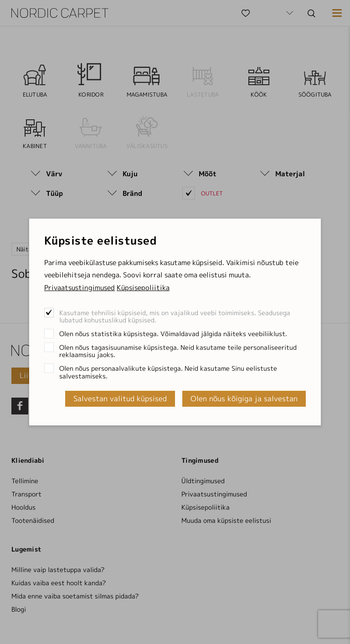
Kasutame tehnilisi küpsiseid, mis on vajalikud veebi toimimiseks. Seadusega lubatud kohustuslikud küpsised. (175, 317)
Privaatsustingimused (80, 288)
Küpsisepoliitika (143, 288)
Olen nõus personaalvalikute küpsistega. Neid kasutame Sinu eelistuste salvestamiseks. (168, 372)
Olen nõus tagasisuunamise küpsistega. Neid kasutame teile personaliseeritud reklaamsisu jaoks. (178, 351)
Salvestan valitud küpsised (120, 399)
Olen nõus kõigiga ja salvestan (244, 399)
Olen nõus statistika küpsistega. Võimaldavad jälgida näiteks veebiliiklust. (173, 334)
